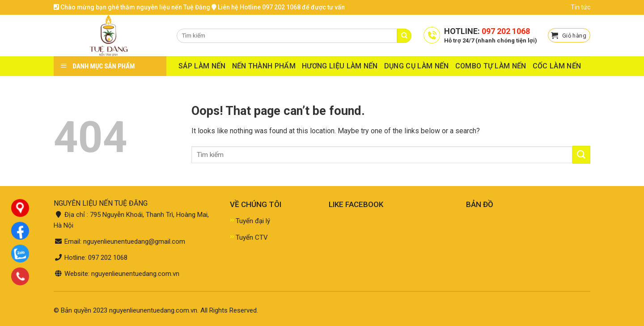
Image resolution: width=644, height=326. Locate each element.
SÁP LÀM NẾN (202, 66)
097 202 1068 (506, 31)
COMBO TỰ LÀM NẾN (491, 66)
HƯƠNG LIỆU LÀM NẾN (340, 66)
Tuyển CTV (252, 237)
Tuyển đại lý (253, 221)
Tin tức (580, 7)
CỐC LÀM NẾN (557, 66)
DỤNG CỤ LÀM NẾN (417, 66)
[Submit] (581, 155)
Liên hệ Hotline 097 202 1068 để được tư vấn (278, 7)
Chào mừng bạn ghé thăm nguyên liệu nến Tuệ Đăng (132, 7)
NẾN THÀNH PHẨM (264, 66)
